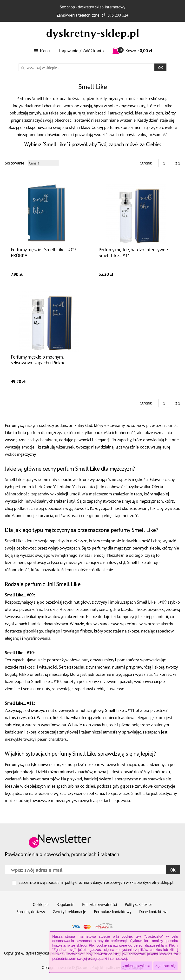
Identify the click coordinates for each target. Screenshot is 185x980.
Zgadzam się (165, 966)
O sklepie (41, 904)
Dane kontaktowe (154, 912)
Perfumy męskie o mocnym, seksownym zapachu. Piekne (38, 360)
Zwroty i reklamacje (70, 912)
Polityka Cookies (139, 904)
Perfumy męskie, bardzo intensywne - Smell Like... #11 (134, 253)
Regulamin (66, 904)
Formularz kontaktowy (113, 912)
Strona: (146, 163)
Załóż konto (93, 51)
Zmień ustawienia (137, 966)
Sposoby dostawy (31, 912)
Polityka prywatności (99, 904)
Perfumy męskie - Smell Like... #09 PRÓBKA (43, 253)
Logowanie (69, 51)
